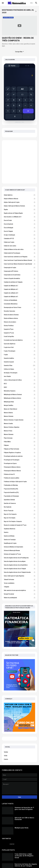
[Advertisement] (19, 162)
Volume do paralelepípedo (19, 597)
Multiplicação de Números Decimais (19, 394)
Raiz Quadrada (19, 507)
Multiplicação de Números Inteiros (19, 398)
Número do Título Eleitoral (19, 409)
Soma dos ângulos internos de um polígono (19, 561)
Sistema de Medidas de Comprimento (19, 547)
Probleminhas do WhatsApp (19, 485)
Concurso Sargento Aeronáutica (19, 278)
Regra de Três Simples (19, 518)
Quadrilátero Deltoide (19, 500)
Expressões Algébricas (19, 344)
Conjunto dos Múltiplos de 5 (19, 296)
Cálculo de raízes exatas (19, 246)
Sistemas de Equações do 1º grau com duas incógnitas (24, 808)
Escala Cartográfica (19, 336)
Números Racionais (19, 434)
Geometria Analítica (19, 358)
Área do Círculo (19, 220)
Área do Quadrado (19, 224)
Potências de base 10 (19, 474)
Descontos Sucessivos (19, 311)
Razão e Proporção (19, 510)
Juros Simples (19, 376)
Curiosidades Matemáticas (19, 304)
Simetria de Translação (19, 539)
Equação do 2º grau (19, 333)
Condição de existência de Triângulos (19, 282)
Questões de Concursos (19, 503)
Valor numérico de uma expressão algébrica (19, 590)
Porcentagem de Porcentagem (19, 460)
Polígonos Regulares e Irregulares (19, 452)
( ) (22, 94)
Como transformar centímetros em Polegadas (19, 257)
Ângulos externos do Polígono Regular (19, 213)
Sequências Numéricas (19, 529)
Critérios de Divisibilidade (19, 300)
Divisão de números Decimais (19, 315)
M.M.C (19, 387)
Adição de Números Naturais (19, 198)
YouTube (6, 752)
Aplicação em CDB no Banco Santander (24, 819)
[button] (3, 3)
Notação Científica (19, 405)
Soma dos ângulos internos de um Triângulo (19, 568)
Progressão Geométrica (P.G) (19, 492)
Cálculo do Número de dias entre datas (19, 249)
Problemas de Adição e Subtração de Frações (19, 481)
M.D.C (19, 383)
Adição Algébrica (19, 195)
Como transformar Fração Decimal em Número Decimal (19, 260)
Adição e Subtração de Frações (19, 202)
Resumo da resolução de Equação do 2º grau (19, 525)
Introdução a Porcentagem (19, 373)
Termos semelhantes (19, 583)
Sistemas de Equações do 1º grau (19, 554)
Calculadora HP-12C (19, 238)
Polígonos (19, 445)
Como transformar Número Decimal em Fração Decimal (19, 264)
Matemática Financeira (19, 391)
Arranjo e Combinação (19, 235)
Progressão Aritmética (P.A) (19, 489)
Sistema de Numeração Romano (19, 550)
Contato (6, 759)
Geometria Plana (19, 365)
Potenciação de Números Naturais (19, 471)
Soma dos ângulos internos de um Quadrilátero (19, 565)
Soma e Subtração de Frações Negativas (19, 576)
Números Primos (19, 431)
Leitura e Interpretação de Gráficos (19, 380)
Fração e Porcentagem (19, 351)
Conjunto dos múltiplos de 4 (19, 293)
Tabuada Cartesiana (19, 579)
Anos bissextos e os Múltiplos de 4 (19, 217)
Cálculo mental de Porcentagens (19, 253)
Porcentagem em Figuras (19, 463)
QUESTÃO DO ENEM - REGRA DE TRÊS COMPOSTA (18, 39)
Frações (19, 354)
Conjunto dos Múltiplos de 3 (19, 289)
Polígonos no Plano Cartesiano (19, 449)
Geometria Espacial (19, 362)
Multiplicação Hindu (19, 402)
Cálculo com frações (19, 242)
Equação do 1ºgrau (19, 329)
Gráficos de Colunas (19, 369)
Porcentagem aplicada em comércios (19, 456)
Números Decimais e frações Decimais (19, 420)
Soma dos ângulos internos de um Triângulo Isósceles (19, 572)
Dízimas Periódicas (19, 325)
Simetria (19, 532)
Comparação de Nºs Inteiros (19, 271)
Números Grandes (19, 423)
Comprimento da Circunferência (19, 275)
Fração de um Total (19, 347)
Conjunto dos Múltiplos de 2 (19, 286)
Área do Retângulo (19, 227)
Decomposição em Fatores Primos (19, 307)
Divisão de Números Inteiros (19, 318)
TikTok (6, 756)
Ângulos (19, 209)
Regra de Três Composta (19, 514)
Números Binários (19, 412)
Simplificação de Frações (19, 543)
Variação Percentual (19, 594)
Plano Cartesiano (19, 438)
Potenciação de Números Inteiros (19, 467)
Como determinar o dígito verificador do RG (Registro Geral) (24, 856)
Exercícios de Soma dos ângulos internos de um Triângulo (26, 865)
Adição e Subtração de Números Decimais (19, 206)
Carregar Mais (19, 52)
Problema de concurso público (19, 478)
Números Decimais (19, 416)
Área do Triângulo (19, 231)
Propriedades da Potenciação (19, 496)
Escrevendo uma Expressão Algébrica (19, 340)
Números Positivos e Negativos (19, 427)
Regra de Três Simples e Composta (19, 521)
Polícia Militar (19, 441)
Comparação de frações (19, 267)
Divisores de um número (19, 322)
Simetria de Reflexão (19, 536)
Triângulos (19, 587)
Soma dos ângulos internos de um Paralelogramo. (19, 558)
